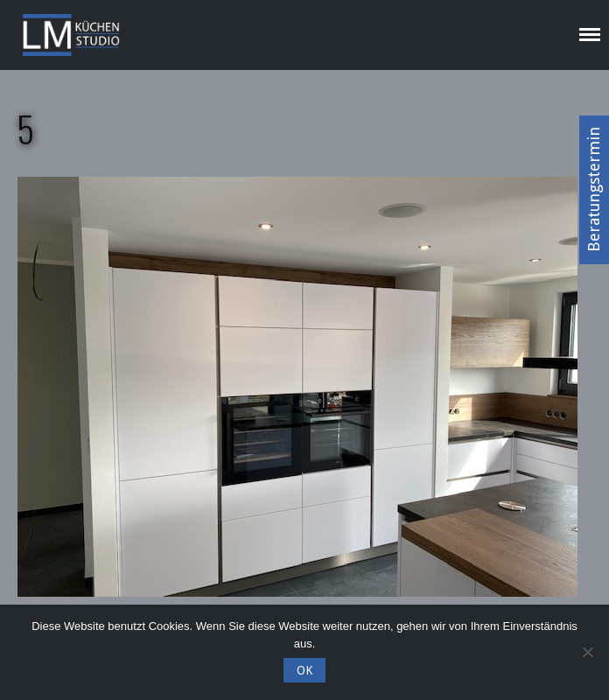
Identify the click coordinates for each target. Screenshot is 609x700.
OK (304, 670)
